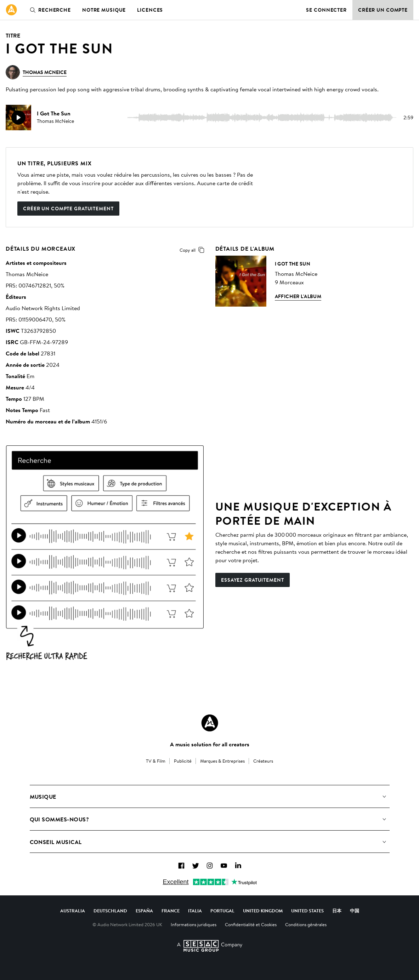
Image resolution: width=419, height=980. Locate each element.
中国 (355, 911)
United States (307, 911)
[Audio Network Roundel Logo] (210, 723)
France (171, 911)
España (144, 911)
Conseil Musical (56, 842)
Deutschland (110, 911)
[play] (18, 118)
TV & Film (156, 761)
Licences (150, 10)
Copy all (193, 250)
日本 (337, 911)
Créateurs (263, 761)
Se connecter (326, 10)
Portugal (222, 911)
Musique (43, 797)
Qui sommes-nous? (60, 819)
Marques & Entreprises (222, 761)
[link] (11, 10)
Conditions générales (306, 924)
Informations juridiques (194, 924)
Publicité (183, 761)
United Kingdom (263, 911)
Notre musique (104, 10)
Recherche (49, 10)
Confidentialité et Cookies (251, 924)
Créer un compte (383, 10)
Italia (195, 911)
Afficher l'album (298, 296)
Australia (73, 911)
